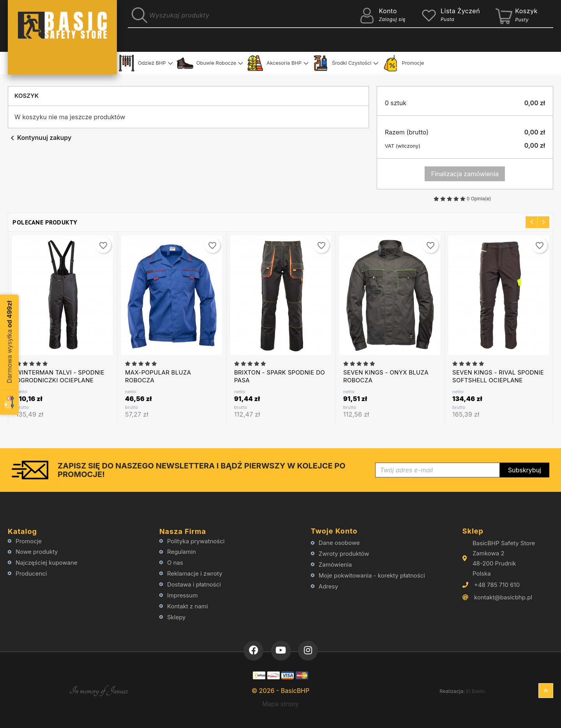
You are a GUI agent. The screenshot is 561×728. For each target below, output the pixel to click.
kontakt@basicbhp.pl (503, 597)
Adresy (328, 586)
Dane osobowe (339, 543)
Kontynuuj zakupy (40, 138)
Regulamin (182, 552)
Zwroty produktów (344, 554)
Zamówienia (335, 565)
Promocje (403, 63)
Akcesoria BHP (274, 63)
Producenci (31, 573)
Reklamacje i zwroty (195, 573)
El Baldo (475, 691)
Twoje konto (334, 531)
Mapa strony (280, 704)
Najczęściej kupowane (47, 563)
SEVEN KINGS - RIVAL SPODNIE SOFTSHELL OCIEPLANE (498, 376)
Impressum (182, 595)
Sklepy (176, 617)
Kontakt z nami (188, 606)
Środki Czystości (342, 63)
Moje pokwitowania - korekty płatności (372, 575)
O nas (175, 563)
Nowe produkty (37, 552)
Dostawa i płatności (194, 584)
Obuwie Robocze (207, 63)
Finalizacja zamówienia (465, 174)
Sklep (473, 531)
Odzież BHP (142, 63)
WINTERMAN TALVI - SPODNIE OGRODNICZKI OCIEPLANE (60, 376)
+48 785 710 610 (497, 585)
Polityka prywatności (196, 541)
